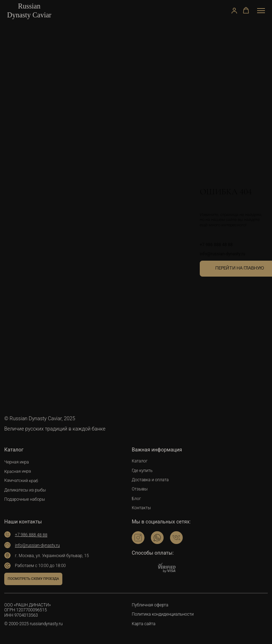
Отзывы (140, 489)
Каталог (140, 461)
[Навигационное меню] (261, 11)
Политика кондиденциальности (163, 614)
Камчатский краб (21, 481)
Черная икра (17, 462)
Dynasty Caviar (29, 15)
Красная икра (18, 471)
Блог (136, 499)
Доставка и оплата (150, 480)
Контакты (141, 508)
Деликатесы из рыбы (25, 490)
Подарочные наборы (25, 499)
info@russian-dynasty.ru (222, 254)
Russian (29, 6)
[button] (234, 10)
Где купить (142, 471)
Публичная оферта (150, 605)
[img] (138, 538)
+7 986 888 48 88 (216, 245)
